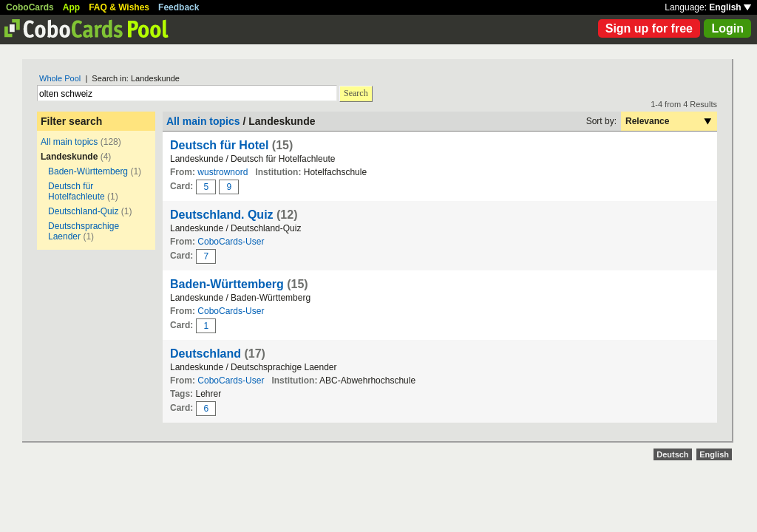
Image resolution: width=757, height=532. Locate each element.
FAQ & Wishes (119, 7)
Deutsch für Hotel (219, 145)
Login (727, 28)
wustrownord (223, 172)
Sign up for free (649, 28)
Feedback (179, 7)
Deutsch (672, 454)
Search (356, 93)
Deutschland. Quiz (222, 215)
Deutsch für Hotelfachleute (77, 191)
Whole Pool (60, 78)
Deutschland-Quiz (83, 211)
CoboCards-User (231, 242)
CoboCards (30, 7)
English (730, 7)
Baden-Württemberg (88, 171)
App (71, 7)
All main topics (69, 142)
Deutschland (206, 354)
